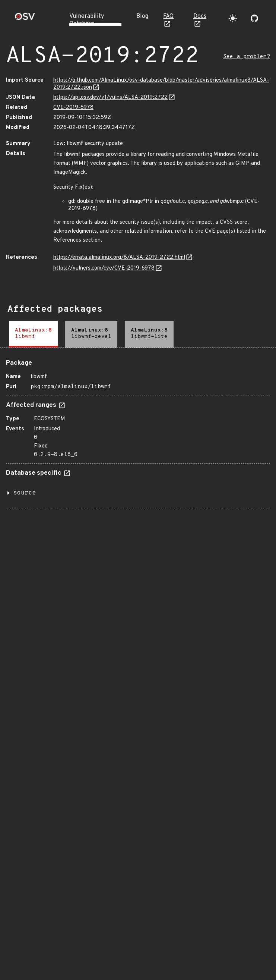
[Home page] (25, 19)
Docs (200, 16)
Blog (142, 16)
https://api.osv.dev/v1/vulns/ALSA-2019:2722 (110, 98)
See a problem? (247, 57)
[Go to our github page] (254, 18)
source (25, 493)
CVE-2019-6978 (73, 108)
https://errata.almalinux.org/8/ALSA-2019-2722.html (119, 257)
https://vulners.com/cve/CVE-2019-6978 (104, 268)
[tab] (33, 334)
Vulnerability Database (87, 20)
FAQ (168, 16)
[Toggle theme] (233, 18)
